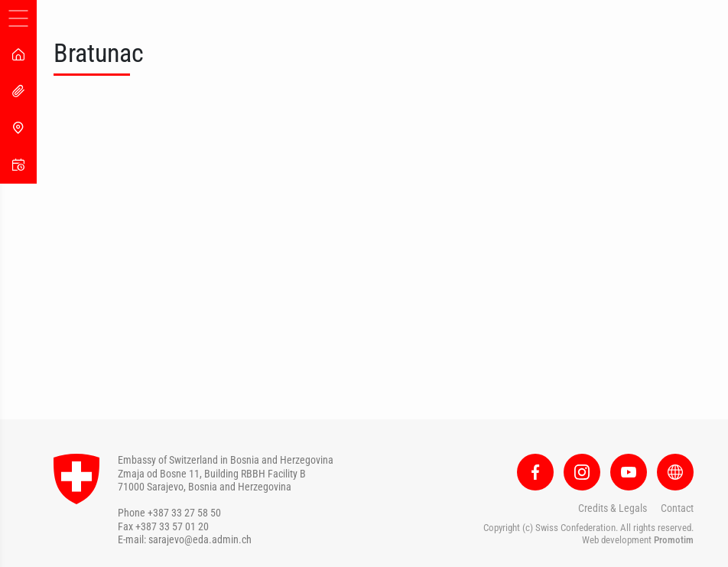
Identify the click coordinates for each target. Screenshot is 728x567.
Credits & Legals (613, 508)
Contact (677, 508)
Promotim (674, 540)
